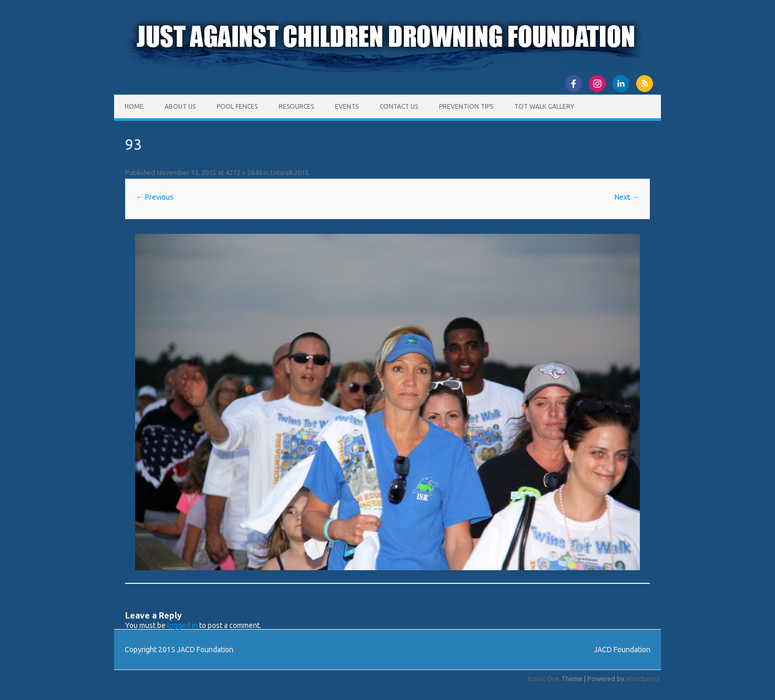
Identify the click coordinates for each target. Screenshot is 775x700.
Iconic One (544, 678)
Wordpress (643, 678)
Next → (627, 197)
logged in (182, 625)
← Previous (155, 197)
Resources (296, 106)
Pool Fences (237, 106)
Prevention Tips (466, 106)
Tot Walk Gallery (544, 106)
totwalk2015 (289, 172)
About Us (180, 106)
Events (347, 106)
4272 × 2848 (244, 172)
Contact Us (399, 106)
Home (134, 106)
